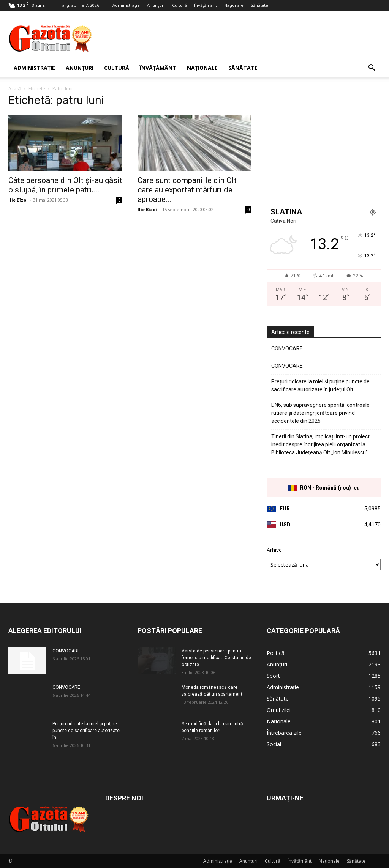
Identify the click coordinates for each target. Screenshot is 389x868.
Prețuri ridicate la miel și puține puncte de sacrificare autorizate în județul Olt (320, 385)
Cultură (179, 5)
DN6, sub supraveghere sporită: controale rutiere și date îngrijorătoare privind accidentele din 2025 (320, 413)
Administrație (126, 5)
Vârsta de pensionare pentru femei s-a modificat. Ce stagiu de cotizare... (216, 658)
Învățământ (206, 5)
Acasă (15, 89)
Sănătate (259, 5)
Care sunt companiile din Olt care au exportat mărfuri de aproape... (187, 190)
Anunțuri (156, 5)
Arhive (274, 550)
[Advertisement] (242, 38)
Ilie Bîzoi (18, 200)
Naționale (234, 5)
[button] (372, 69)
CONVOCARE (287, 348)
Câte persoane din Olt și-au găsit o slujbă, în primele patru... (65, 185)
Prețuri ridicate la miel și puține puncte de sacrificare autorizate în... (86, 731)
